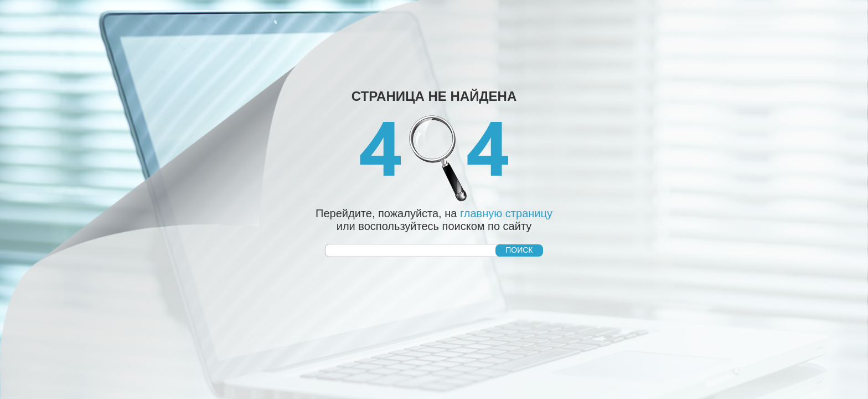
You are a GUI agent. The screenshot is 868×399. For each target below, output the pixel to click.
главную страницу (506, 213)
